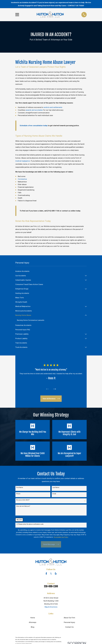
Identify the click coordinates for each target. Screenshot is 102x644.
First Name (20, 488)
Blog (33, 628)
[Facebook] (46, 574)
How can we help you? (23, 507)
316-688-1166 (51, 587)
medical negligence (23, 161)
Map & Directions (51, 607)
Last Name (56, 488)
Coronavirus (22, 179)
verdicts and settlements (53, 107)
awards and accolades (34, 110)
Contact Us (69, 628)
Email (54, 494)
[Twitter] (51, 574)
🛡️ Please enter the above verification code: (30, 525)
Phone (18, 494)
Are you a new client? (23, 500)
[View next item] (55, 389)
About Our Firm (69, 618)
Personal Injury (69, 623)
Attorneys (33, 623)
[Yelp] (56, 574)
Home (33, 618)
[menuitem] (51, 271)
